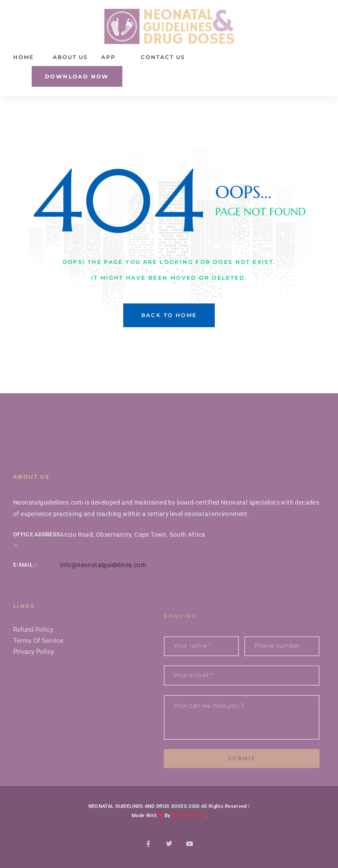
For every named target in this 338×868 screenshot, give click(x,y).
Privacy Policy (34, 674)
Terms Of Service (38, 663)
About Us (70, 57)
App (108, 57)
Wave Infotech (188, 825)
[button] (77, 76)
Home (24, 57)
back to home (169, 315)
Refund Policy (33, 652)
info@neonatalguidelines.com (103, 580)
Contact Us (163, 57)
